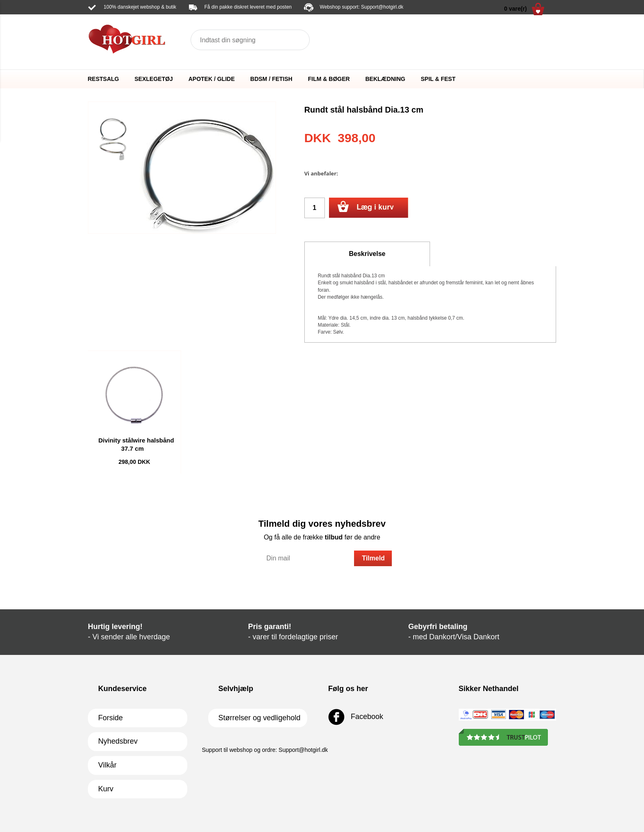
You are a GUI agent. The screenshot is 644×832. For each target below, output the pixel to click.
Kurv (106, 789)
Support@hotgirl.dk (382, 7)
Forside (110, 718)
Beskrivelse (367, 254)
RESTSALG (103, 79)
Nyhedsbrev (118, 741)
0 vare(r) (524, 9)
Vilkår (107, 765)
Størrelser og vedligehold (260, 718)
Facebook (356, 717)
